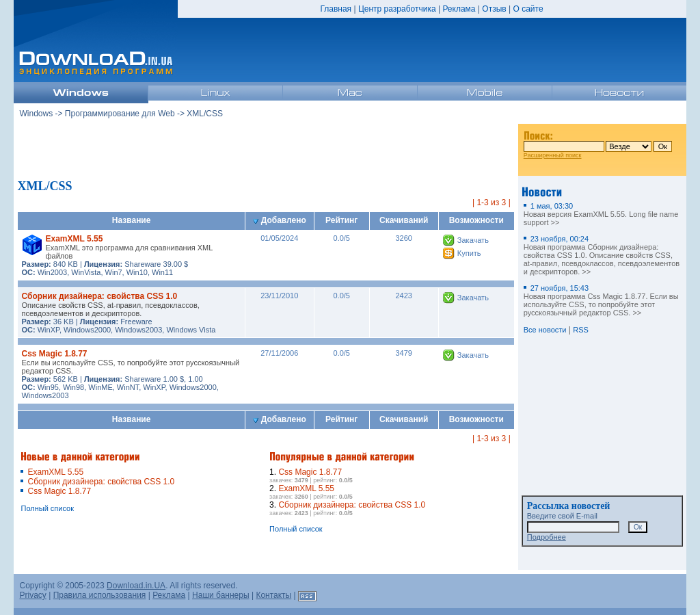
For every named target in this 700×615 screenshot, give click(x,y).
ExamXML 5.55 (74, 239)
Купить (469, 253)
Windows (36, 114)
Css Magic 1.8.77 (54, 354)
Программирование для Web (120, 114)
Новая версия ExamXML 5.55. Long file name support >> (601, 214)
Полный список (47, 508)
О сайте (528, 9)
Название (132, 220)
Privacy (32, 595)
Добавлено (280, 220)
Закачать (473, 240)
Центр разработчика (397, 9)
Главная (336, 9)
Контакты (273, 595)
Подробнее (547, 537)
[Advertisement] (266, 150)
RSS (581, 330)
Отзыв (494, 9)
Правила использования (100, 595)
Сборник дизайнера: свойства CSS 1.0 (99, 296)
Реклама (459, 9)
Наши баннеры (221, 595)
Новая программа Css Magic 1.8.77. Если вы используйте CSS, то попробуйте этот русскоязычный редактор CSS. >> (601, 300)
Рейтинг (341, 220)
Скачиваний (404, 220)
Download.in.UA (136, 586)
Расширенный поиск (553, 155)
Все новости (545, 330)
